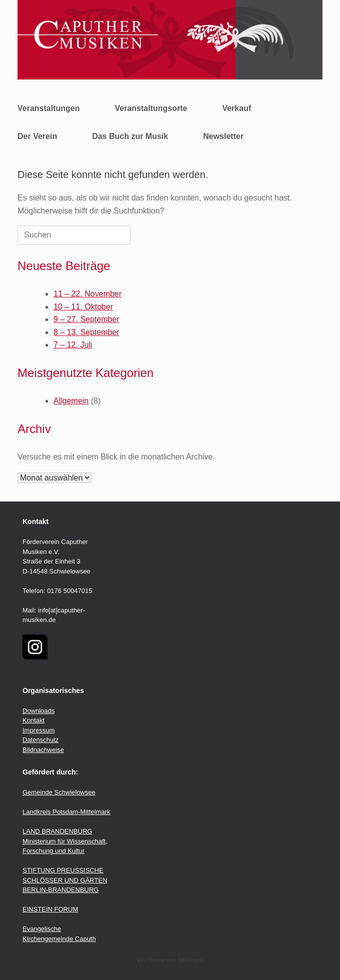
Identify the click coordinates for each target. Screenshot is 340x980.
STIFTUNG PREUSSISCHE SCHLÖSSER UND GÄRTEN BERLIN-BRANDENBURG (65, 880)
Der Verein (37, 136)
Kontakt (33, 720)
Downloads (38, 711)
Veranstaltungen (48, 108)
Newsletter (223, 136)
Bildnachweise (43, 750)
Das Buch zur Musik (130, 136)
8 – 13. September (86, 332)
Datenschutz (40, 740)
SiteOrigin (190, 960)
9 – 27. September (86, 319)
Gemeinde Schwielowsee (59, 792)
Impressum (38, 730)
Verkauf (236, 108)
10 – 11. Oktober (83, 307)
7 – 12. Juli (73, 345)
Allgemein (71, 401)
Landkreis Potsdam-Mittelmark (66, 812)
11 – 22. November (87, 294)
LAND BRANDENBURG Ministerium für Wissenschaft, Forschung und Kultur (65, 841)
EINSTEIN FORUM (50, 909)
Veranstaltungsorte (151, 108)
